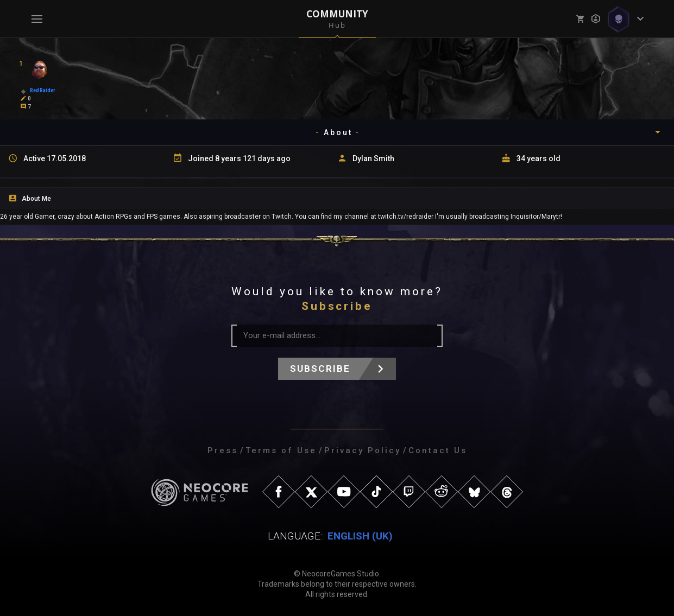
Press (223, 450)
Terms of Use (281, 450)
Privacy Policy (363, 450)
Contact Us (438, 450)
